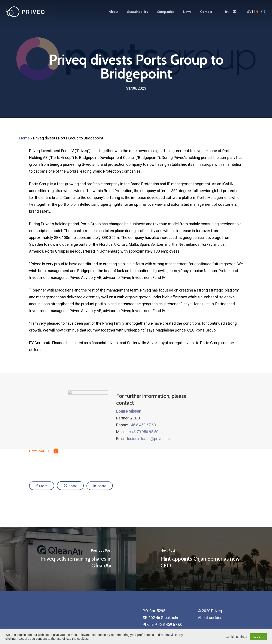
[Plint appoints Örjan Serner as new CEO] (204, 559)
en (256, 12)
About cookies (210, 618)
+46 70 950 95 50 (144, 447)
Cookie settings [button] (236, 637)
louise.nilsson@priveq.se (148, 454)
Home (25, 138)
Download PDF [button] (44, 451)
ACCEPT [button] (258, 637)
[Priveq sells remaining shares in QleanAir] (68, 559)
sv (249, 12)
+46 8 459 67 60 (169, 624)
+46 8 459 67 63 (142, 440)
